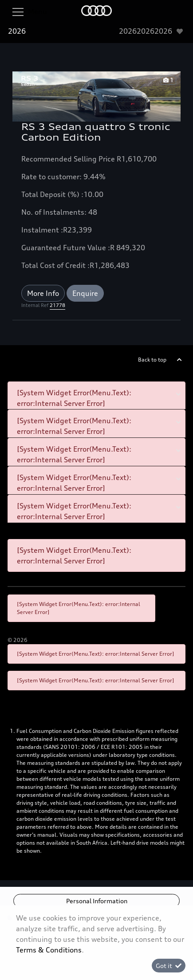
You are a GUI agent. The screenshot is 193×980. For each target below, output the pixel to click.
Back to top (152, 360)
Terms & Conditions (49, 950)
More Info (43, 293)
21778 (57, 305)
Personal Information (97, 901)
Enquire (85, 293)
